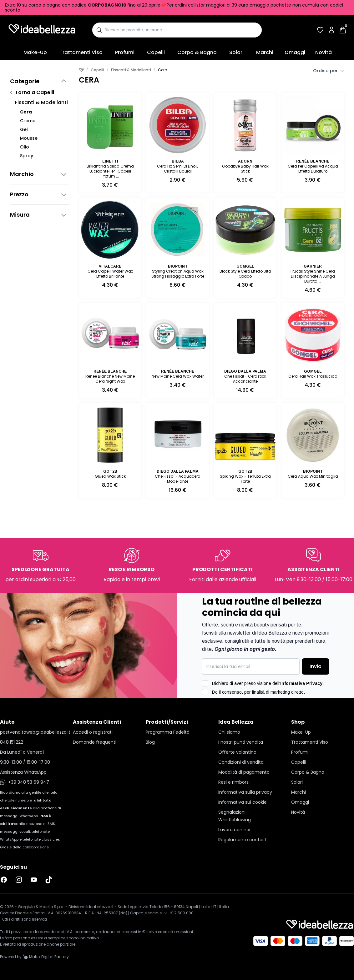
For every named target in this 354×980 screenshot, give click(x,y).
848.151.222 (12, 742)
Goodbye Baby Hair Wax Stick (245, 169)
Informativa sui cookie (243, 802)
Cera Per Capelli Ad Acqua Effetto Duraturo (313, 169)
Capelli (156, 52)
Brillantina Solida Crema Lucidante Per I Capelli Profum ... (110, 171)
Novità (324, 52)
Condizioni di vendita (241, 762)
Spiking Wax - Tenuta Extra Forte (245, 479)
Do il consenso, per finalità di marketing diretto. (258, 692)
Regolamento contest (242, 840)
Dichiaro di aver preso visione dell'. (268, 683)
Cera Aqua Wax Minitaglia (313, 476)
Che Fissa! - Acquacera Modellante (178, 479)
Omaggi (295, 52)
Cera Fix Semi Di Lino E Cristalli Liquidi (178, 169)
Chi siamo (229, 732)
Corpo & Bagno (197, 52)
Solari (236, 52)
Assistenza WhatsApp (23, 772)
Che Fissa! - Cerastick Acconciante (245, 379)
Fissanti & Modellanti (41, 102)
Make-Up (35, 52)
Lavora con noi (234, 830)
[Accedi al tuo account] (331, 30)
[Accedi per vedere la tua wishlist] (320, 30)
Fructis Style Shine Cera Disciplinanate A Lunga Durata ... (313, 276)
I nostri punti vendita (241, 742)
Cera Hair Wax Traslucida (313, 376)
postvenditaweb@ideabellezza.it (31, 732)
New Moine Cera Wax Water (178, 376)
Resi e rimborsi (234, 782)
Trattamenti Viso (81, 52)
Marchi (265, 52)
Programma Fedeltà (168, 732)
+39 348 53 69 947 (25, 782)
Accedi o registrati (93, 732)
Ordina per (329, 71)
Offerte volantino (237, 752)
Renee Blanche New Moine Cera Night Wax (110, 379)
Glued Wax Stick (110, 476)
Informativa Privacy (301, 683)
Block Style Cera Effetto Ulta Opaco (245, 274)
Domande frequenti (95, 742)
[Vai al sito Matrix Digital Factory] (46, 957)
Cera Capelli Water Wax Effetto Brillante (110, 274)
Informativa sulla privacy (245, 792)
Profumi (125, 52)
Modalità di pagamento (244, 772)
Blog (150, 742)
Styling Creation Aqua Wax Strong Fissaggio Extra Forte (178, 274)
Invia (316, 666)
